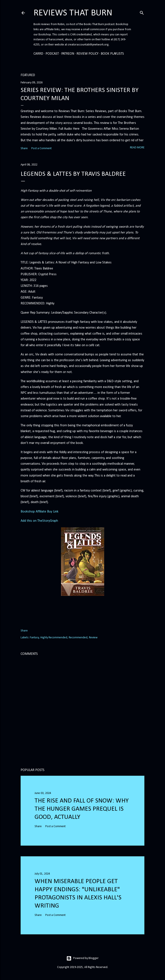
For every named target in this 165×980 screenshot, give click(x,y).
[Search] (142, 12)
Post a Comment (41, 148)
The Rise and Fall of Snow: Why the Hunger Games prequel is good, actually (82, 809)
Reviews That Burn (73, 13)
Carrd (38, 54)
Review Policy (87, 54)
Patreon (68, 54)
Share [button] (24, 148)
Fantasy (34, 638)
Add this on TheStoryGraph (39, 521)
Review (93, 638)
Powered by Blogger (82, 958)
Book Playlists (112, 54)
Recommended (78, 638)
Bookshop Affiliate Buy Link (40, 512)
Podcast (52, 54)
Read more (137, 148)
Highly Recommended (54, 638)
